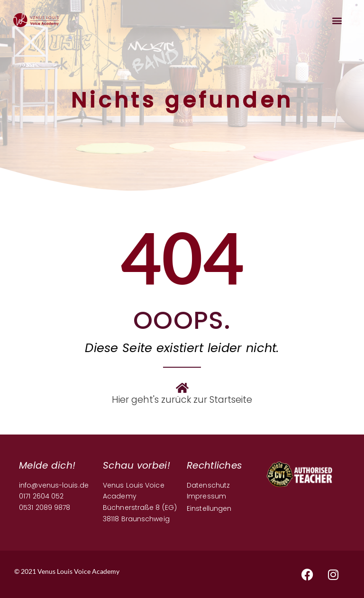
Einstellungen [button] (209, 508)
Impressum (206, 496)
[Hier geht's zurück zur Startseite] (182, 388)
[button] (337, 20)
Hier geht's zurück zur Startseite (182, 400)
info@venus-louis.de (54, 485)
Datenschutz (208, 485)
